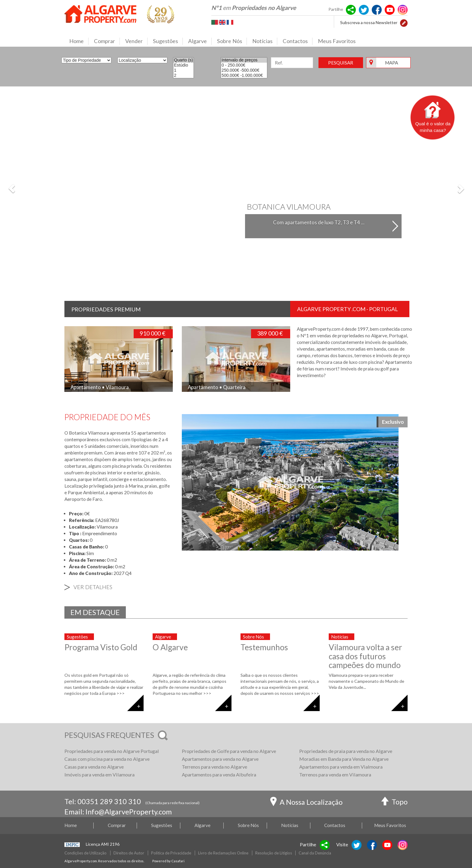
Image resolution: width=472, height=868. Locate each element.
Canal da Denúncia (315, 853)
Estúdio (183, 65)
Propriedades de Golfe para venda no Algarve (229, 751)
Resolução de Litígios (274, 853)
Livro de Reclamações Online (223, 853)
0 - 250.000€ (244, 65)
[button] (404, 22)
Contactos (298, 41)
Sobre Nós (232, 41)
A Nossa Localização (306, 803)
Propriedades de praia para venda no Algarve (346, 751)
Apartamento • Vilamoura (100, 387)
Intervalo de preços (244, 60)
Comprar (107, 41)
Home (79, 41)
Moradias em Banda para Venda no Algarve (344, 759)
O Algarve (170, 647)
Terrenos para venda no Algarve (214, 767)
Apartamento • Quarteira (217, 387)
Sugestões (168, 41)
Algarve (200, 41)
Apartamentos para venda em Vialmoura (341, 767)
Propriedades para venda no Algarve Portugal (112, 751)
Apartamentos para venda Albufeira (219, 774)
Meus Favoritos (337, 41)
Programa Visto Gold (101, 647)
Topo (394, 802)
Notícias (265, 41)
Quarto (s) (183, 60)
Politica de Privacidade (171, 853)
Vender (136, 41)
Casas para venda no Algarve (94, 767)
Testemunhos (264, 647)
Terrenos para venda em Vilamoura (335, 774)
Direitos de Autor (129, 853)
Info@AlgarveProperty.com (129, 812)
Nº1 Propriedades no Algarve (254, 8)
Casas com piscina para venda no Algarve (107, 759)
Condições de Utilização (85, 853)
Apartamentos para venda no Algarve (220, 759)
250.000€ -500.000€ (244, 70)
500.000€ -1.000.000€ (244, 75)
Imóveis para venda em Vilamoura (99, 774)
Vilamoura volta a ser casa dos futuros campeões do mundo (365, 656)
